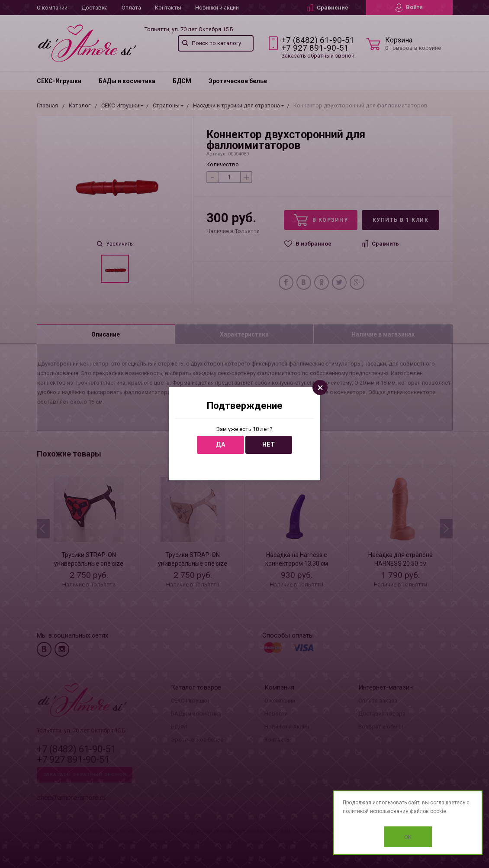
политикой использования (376, 811)
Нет (269, 445)
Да (220, 445)
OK (408, 837)
